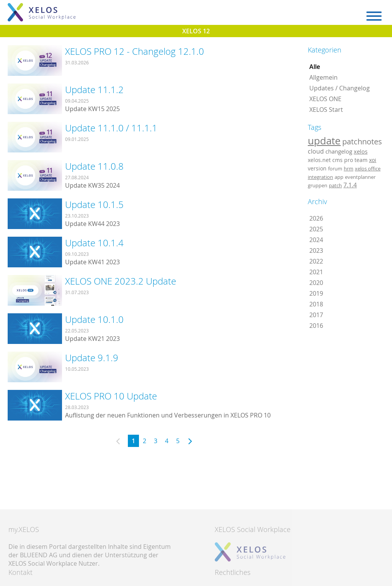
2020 (316, 283)
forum (335, 169)
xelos (361, 151)
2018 (316, 304)
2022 (316, 261)
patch (335, 185)
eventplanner (360, 177)
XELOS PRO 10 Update (111, 396)
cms (337, 160)
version (317, 169)
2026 (316, 218)
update (324, 141)
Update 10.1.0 (94, 319)
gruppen (318, 185)
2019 (316, 293)
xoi (373, 160)
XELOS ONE (325, 99)
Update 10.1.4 (94, 243)
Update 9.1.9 (92, 358)
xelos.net (319, 160)
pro (349, 160)
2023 (316, 250)
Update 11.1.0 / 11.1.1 (111, 128)
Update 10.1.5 (94, 205)
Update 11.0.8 (94, 166)
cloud (316, 151)
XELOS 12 (196, 31)
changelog (339, 151)
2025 (316, 229)
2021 (316, 272)
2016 (316, 326)
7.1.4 (350, 185)
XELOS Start (326, 110)
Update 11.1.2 (94, 90)
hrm (349, 169)
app (339, 177)
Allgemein (323, 77)
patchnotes (362, 142)
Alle (315, 67)
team (361, 160)
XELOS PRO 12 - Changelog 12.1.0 (135, 51)
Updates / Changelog (340, 88)
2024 (316, 240)
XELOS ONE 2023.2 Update (121, 281)
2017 (316, 315)
